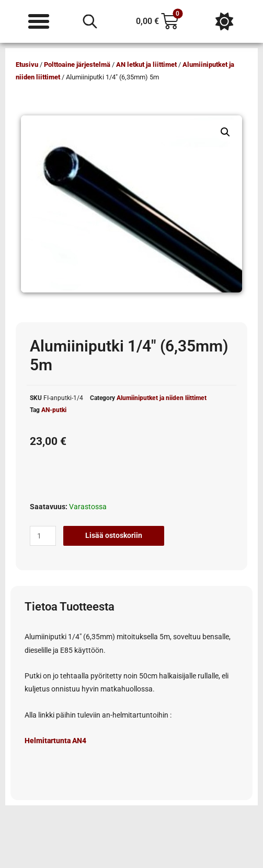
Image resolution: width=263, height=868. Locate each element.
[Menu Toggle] (39, 21)
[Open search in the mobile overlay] (90, 21)
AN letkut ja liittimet (146, 64)
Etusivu (27, 64)
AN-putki (54, 410)
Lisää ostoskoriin (114, 535)
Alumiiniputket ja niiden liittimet (162, 398)
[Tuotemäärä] (43, 536)
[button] (225, 132)
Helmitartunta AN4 (55, 741)
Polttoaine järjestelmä (77, 64)
